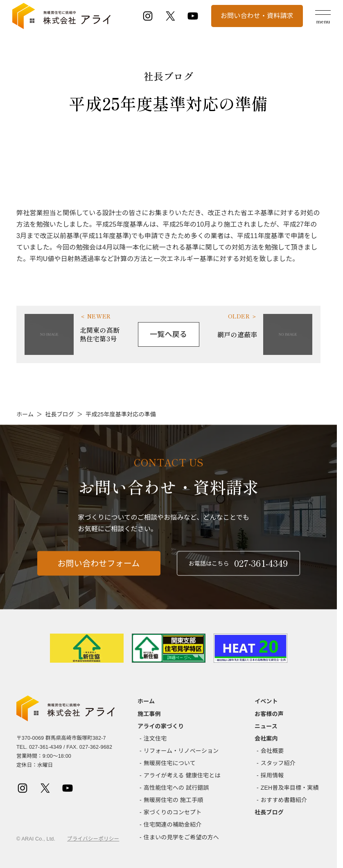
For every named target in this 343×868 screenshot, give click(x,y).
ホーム (25, 414)
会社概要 (272, 751)
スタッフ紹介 (278, 763)
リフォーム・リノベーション (181, 751)
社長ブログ (60, 414)
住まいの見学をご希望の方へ (181, 837)
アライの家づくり (161, 726)
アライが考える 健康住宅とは (182, 775)
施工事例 (149, 714)
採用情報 (272, 775)
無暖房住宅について (170, 763)
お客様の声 (269, 714)
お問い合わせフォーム (99, 570)
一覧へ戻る (168, 334)
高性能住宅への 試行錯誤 (176, 788)
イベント (266, 701)
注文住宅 (155, 738)
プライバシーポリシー (93, 839)
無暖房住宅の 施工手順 (174, 800)
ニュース (266, 726)
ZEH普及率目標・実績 (290, 788)
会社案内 (266, 738)
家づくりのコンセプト (173, 812)
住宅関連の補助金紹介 (173, 825)
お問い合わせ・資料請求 (257, 16)
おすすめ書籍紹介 (284, 800)
